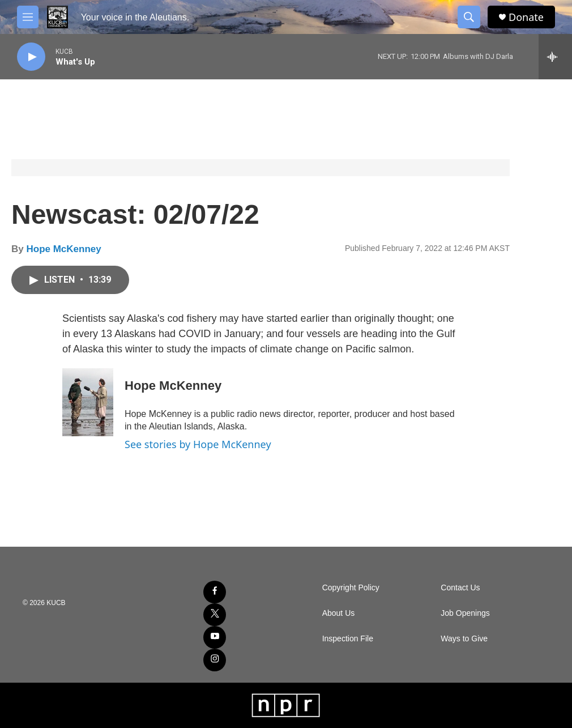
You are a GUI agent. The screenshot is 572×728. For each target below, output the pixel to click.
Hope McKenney (63, 249)
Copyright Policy (351, 588)
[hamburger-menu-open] (28, 17)
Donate (526, 17)
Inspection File (348, 639)
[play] (31, 57)
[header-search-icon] (469, 17)
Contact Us (460, 588)
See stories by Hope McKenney (198, 444)
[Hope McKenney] (88, 402)
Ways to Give (464, 639)
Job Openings (465, 613)
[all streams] (555, 57)
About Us (339, 613)
